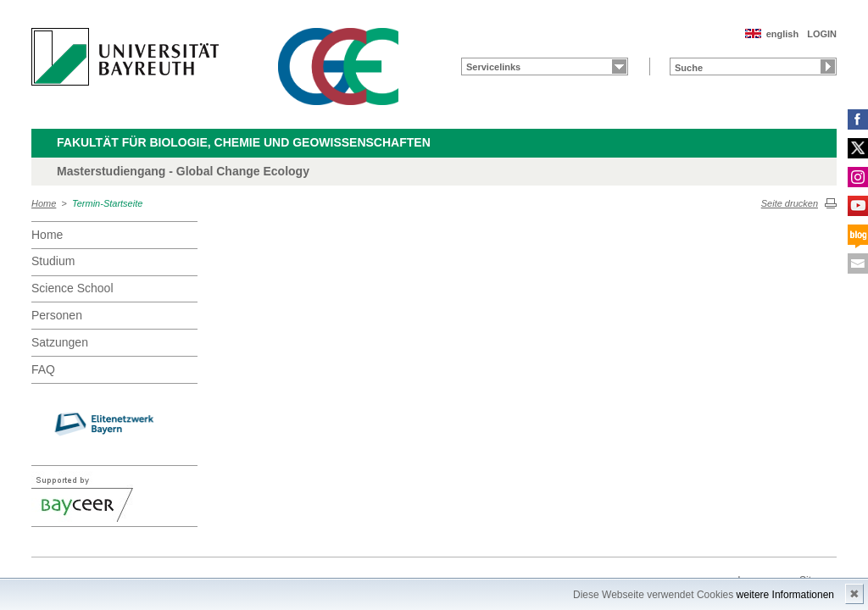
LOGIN (822, 34)
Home (44, 203)
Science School (72, 288)
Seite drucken (790, 203)
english (783, 34)
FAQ (43, 369)
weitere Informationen (785, 595)
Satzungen (60, 342)
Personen (57, 315)
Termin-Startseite (107, 203)
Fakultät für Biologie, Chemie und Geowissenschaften (244, 142)
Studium (53, 261)
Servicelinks (493, 67)
